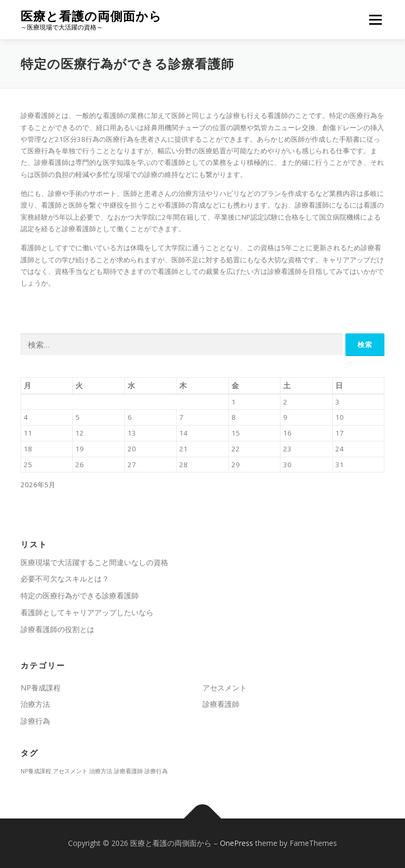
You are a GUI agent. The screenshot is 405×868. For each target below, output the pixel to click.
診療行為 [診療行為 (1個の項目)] (156, 771)
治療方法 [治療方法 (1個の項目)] (101, 771)
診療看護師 (221, 704)
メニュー (375, 19)
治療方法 (35, 704)
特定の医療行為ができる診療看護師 (80, 595)
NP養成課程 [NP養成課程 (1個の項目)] (36, 771)
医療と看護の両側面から (91, 16)
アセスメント (225, 688)
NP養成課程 (41, 688)
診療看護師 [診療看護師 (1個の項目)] (128, 771)
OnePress (237, 843)
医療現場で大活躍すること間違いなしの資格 (94, 562)
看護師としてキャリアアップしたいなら (87, 612)
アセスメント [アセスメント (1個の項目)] (70, 771)
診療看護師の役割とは (57, 629)
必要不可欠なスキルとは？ (65, 579)
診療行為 (35, 721)
